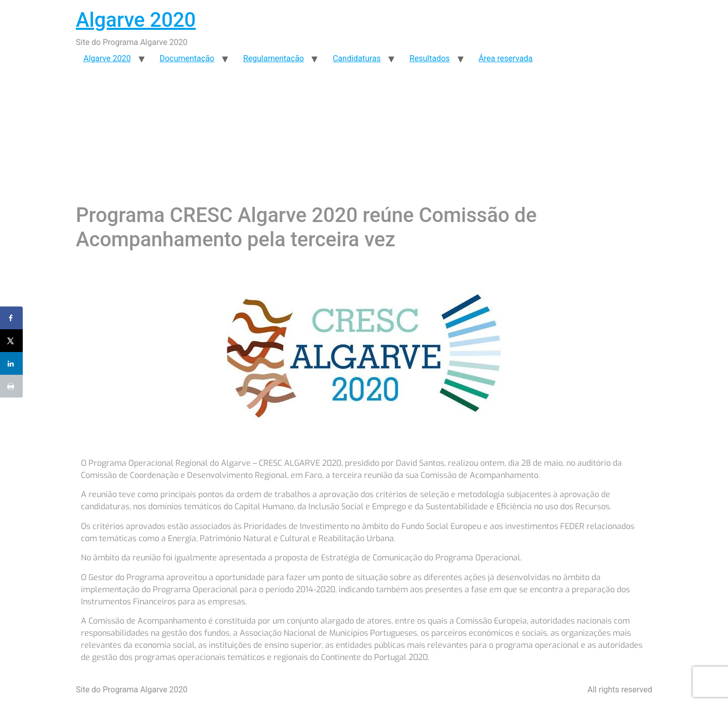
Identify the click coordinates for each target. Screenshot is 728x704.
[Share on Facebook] (11, 318)
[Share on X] (11, 341)
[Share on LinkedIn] (11, 363)
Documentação (187, 58)
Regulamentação (274, 58)
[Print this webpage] (11, 386)
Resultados (430, 58)
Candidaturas (357, 58)
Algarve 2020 (136, 20)
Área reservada (506, 58)
